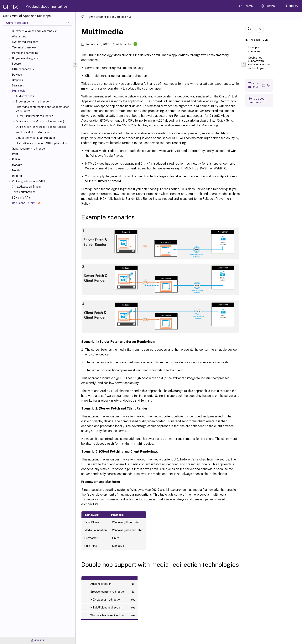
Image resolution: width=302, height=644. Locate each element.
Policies (17, 159)
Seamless (18, 85)
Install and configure (25, 53)
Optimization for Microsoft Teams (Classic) (42, 127)
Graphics (17, 80)
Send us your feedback (257, 100)
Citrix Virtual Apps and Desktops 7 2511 (36, 31)
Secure (16, 64)
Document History (26, 203)
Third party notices (24, 192)
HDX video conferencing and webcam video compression (43, 109)
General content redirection (29, 149)
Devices (17, 75)
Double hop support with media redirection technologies (259, 63)
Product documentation (47, 6)
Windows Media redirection (32, 132)
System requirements (25, 42)
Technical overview (24, 47)
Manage (17, 165)
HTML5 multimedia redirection (34, 116)
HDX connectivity (23, 69)
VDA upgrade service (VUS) (29, 181)
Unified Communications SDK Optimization (42, 143)
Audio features (25, 96)
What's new (19, 36)
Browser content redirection (33, 102)
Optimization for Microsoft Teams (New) (40, 121)
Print (15, 154)
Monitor (17, 170)
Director (17, 176)
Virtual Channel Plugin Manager (35, 138)
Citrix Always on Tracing (27, 187)
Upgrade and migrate (25, 58)
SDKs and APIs (21, 198)
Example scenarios (256, 49)
